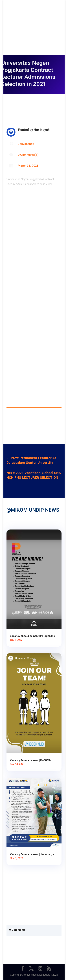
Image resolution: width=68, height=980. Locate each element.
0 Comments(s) (28, 155)
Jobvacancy (26, 144)
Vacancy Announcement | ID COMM (31, 760)
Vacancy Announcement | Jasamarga (32, 854)
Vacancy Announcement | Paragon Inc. (33, 636)
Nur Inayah (42, 130)
